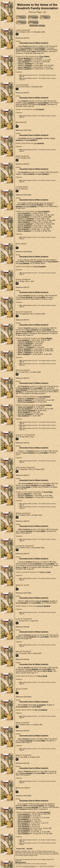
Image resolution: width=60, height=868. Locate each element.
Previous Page (34, 26)
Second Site (32, 866)
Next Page (42, 26)
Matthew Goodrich (21, 862)
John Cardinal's (26, 866)
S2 (21, 75)
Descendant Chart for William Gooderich (34, 43)
